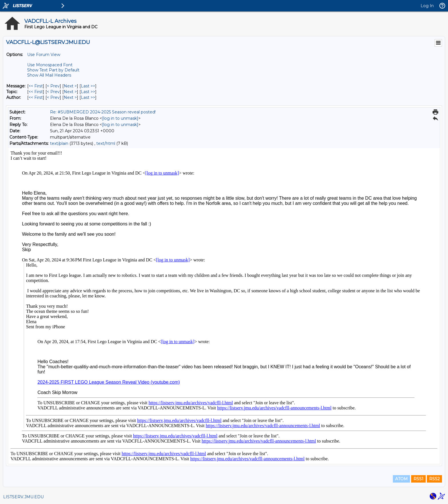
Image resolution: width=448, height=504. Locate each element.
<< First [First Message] (36, 86)
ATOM (401, 479)
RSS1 (418, 479)
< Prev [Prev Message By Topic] (53, 92)
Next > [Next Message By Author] (70, 97)
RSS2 (434, 479)
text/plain (59, 143)
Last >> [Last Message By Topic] (88, 92)
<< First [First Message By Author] (36, 97)
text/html (106, 143)
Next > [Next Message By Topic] (70, 92)
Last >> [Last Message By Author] (88, 97)
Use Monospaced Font (50, 65)
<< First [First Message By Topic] (36, 92)
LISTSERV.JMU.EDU (23, 497)
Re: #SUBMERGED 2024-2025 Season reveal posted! (103, 112)
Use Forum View (44, 55)
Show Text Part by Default (53, 70)
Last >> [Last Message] (88, 86)
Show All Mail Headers (49, 75)
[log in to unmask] (120, 118)
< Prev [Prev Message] (53, 86)
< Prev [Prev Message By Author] (53, 97)
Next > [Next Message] (70, 86)
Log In (427, 6)
